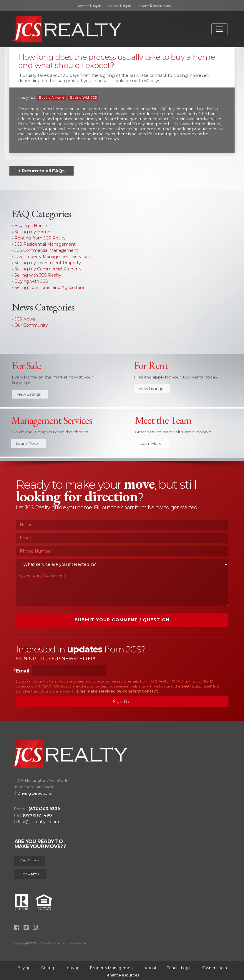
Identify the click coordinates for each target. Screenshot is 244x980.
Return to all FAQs (42, 171)
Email (23, 671)
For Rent (30, 874)
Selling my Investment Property (48, 263)
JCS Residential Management (45, 244)
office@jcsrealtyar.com (36, 822)
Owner (119, 6)
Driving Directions (34, 793)
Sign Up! (122, 701)
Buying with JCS (83, 97)
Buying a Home (52, 97)
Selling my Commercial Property (48, 269)
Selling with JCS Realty (38, 275)
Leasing (72, 968)
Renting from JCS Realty (40, 238)
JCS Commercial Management (46, 250)
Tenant (89, 6)
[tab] (122, 70)
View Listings (30, 394)
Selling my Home (32, 232)
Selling (48, 968)
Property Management (112, 968)
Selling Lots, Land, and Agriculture (49, 287)
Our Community (31, 325)
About (151, 968)
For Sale (30, 861)
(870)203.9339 (44, 809)
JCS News (25, 319)
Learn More (28, 444)
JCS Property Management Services (52, 257)
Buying (24, 968)
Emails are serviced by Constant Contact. (118, 691)
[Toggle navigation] (220, 29)
